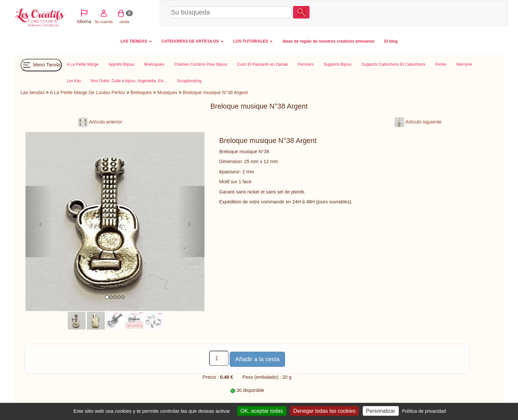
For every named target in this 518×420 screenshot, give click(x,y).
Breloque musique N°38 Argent (215, 92)
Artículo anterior (100, 122)
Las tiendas (33, 92)
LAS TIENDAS (136, 41)
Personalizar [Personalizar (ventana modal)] (381, 411)
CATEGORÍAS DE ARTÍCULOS (192, 41)
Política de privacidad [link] (424, 411)
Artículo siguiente (418, 122)
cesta (453, 13)
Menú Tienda (41, 65)
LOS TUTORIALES (253, 41)
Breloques (141, 92)
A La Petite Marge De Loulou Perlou (88, 92)
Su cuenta (432, 13)
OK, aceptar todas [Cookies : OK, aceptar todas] (262, 411)
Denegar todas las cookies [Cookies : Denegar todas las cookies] (325, 411)
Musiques (167, 92)
